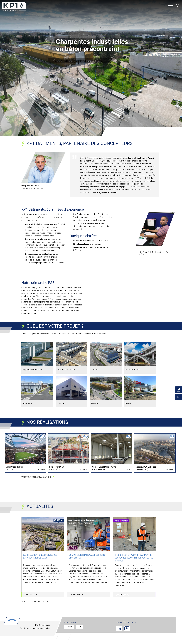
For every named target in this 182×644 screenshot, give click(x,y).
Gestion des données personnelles (35, 628)
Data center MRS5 (57, 467)
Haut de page (12, 620)
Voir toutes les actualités (36, 602)
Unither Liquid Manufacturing (104, 467)
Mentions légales (43, 625)
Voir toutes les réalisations (36, 477)
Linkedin (119, 628)
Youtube (127, 628)
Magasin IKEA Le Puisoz (146, 467)
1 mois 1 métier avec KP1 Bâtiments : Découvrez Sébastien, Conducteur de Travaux (134, 558)
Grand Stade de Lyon (15, 467)
